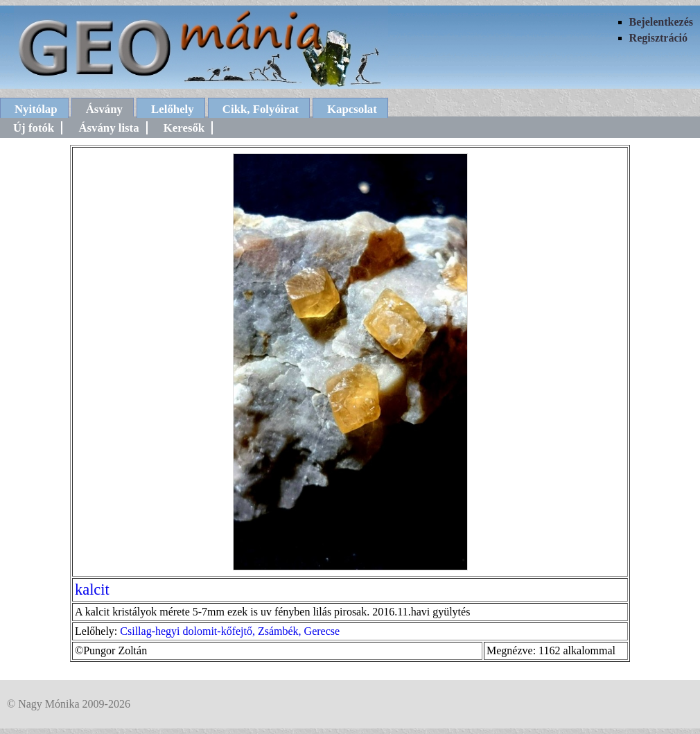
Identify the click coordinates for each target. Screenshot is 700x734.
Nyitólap (36, 109)
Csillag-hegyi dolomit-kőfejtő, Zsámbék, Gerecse (230, 631)
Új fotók (34, 128)
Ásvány (104, 109)
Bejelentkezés (661, 22)
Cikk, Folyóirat (261, 109)
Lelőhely (173, 109)
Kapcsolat (352, 109)
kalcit (92, 589)
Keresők (184, 128)
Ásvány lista (108, 128)
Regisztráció (658, 38)
